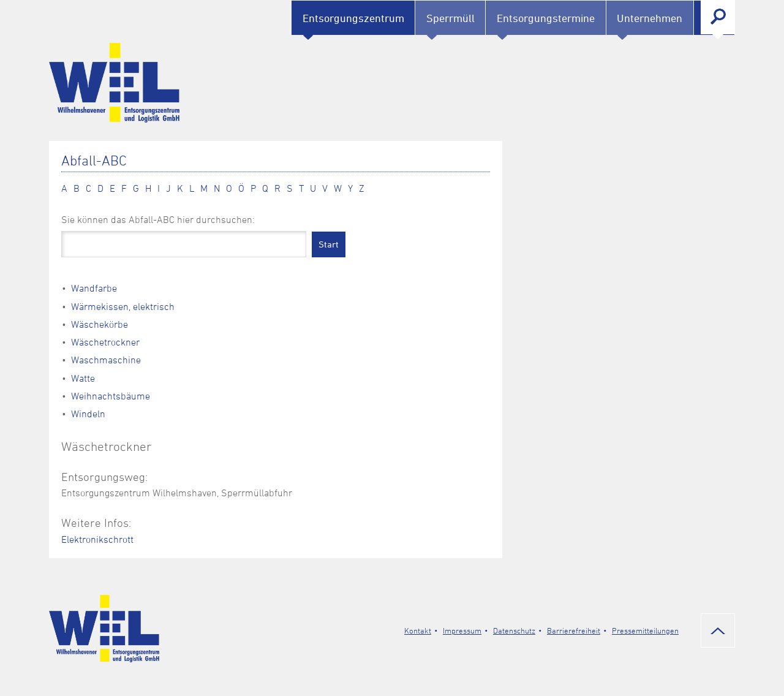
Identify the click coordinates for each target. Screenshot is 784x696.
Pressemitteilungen (645, 630)
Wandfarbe (94, 288)
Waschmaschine (106, 360)
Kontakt (418, 630)
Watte (83, 378)
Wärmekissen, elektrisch (123, 306)
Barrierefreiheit (574, 630)
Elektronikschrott (97, 539)
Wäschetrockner (105, 342)
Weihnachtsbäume (111, 396)
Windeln (88, 414)
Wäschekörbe (100, 324)
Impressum (462, 630)
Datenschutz (514, 630)
